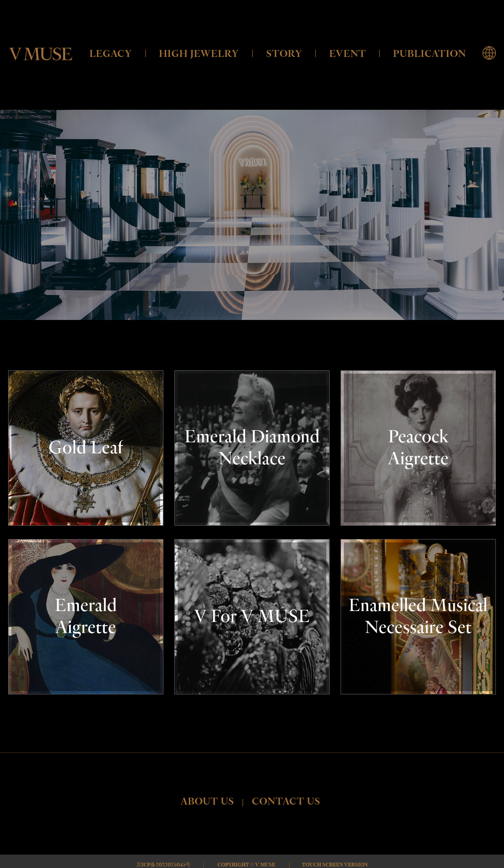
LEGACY (111, 54)
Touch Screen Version (335, 865)
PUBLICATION (430, 54)
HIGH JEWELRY (199, 54)
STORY (284, 54)
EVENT (348, 54)
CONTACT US (286, 802)
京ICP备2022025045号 (163, 865)
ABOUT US (207, 802)
